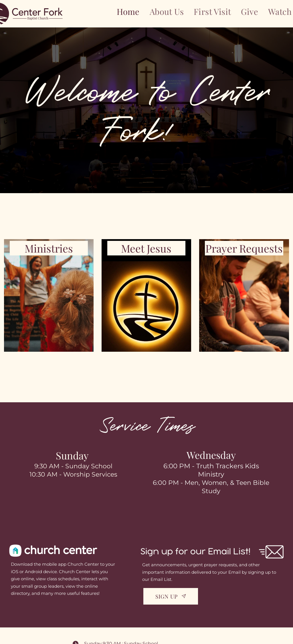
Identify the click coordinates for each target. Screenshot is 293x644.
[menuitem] (128, 12)
